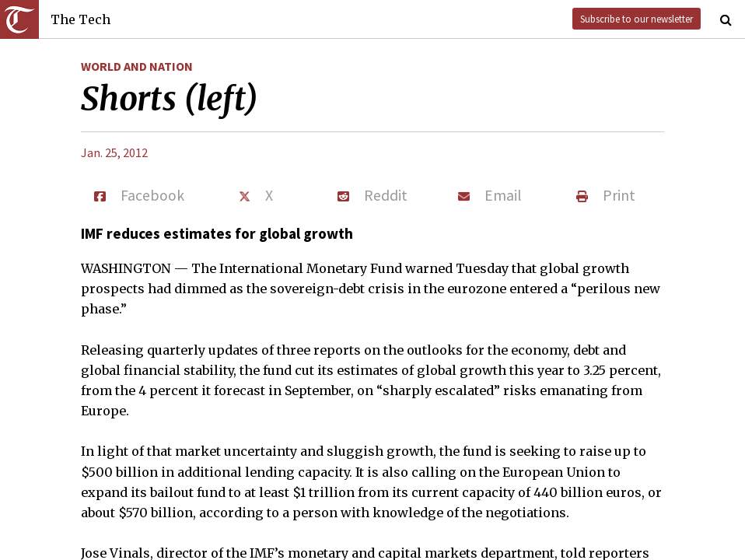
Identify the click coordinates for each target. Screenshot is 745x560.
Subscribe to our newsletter (637, 19)
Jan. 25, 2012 (114, 152)
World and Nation (137, 66)
